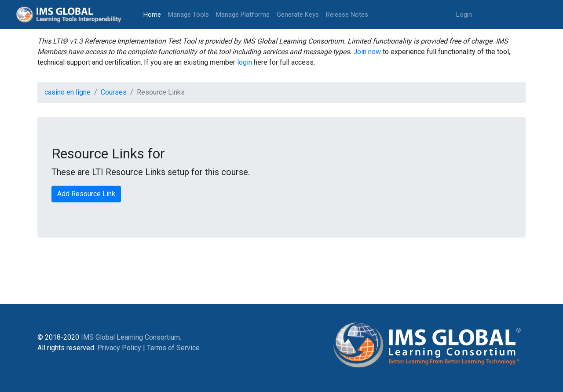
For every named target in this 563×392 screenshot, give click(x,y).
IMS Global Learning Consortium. (131, 337)
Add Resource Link (86, 194)
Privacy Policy (119, 348)
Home (154, 14)
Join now (367, 52)
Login (464, 15)
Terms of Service (173, 348)
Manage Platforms (243, 15)
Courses (114, 92)
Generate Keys (298, 15)
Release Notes (347, 15)
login (245, 62)
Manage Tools (188, 15)
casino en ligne (68, 92)
